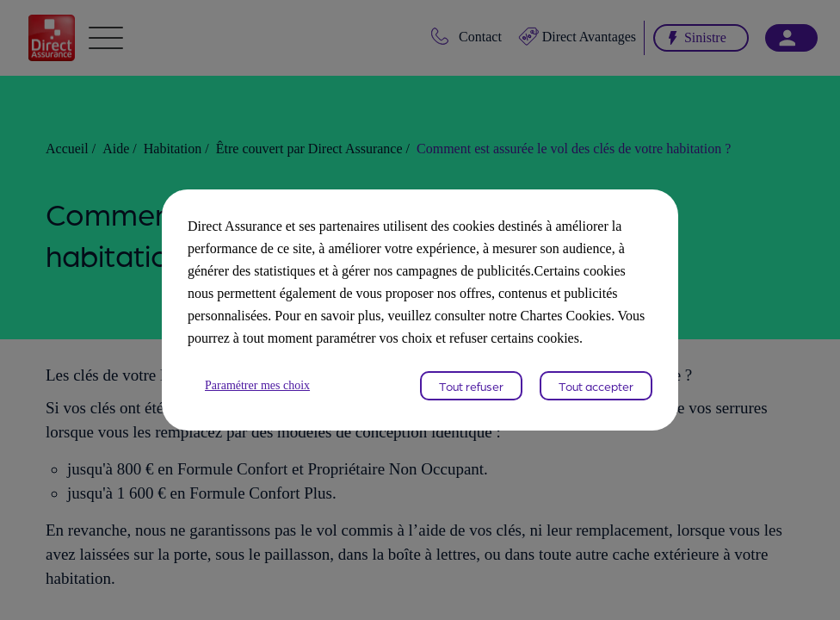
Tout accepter (596, 397)
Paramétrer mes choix (265, 397)
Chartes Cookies (456, 327)
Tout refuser (471, 397)
